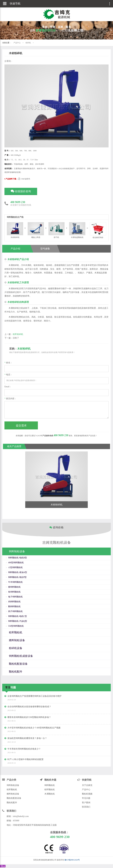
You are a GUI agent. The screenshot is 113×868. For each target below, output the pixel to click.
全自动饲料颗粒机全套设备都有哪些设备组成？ (29, 707)
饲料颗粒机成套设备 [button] (21, 656)
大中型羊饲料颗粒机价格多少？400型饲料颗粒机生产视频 (34, 728)
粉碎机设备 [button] (16, 648)
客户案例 (86, 803)
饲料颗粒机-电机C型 (18, 616)
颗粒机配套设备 (14, 798)
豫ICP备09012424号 (72, 860)
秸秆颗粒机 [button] (16, 632)
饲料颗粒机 (50, 785)
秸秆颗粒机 (12, 790)
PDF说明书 (24, 179)
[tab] (56, 551)
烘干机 (57, 230)
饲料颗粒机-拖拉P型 (17, 577)
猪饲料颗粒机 (14, 587)
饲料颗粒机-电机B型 (18, 558)
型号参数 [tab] (45, 249)
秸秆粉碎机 (18, 334)
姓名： (8, 363)
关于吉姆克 (87, 785)
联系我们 (86, 807)
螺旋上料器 (36, 230)
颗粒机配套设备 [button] (18, 664)
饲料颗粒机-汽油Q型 (18, 621)
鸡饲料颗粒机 (14, 602)
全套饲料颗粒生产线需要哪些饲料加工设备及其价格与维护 (34, 696)
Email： (8, 387)
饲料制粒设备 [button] (17, 551)
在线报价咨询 (21, 191)
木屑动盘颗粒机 (77, 230)
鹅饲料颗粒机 (14, 606)
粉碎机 (28, 43)
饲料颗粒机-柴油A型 (18, 572)
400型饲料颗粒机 (16, 563)
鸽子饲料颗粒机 (15, 611)
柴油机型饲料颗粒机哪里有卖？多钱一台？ (27, 738)
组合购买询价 (98, 230)
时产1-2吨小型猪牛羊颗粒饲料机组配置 (25, 759)
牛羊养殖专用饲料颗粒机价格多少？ (24, 749)
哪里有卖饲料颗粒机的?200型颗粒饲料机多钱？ (29, 717)
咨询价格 (56, 527)
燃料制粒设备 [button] (17, 640)
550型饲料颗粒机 (16, 626)
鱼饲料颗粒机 (14, 592)
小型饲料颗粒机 (15, 567)
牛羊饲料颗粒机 (15, 582)
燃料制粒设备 (13, 794)
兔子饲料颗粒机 (15, 597)
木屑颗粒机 (50, 794)
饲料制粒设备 (13, 785)
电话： (8, 375)
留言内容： (10, 399)
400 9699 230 (18, 202)
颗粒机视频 (87, 794)
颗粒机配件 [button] (16, 672)
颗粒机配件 (12, 803)
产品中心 (17, 43)
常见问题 (86, 798)
